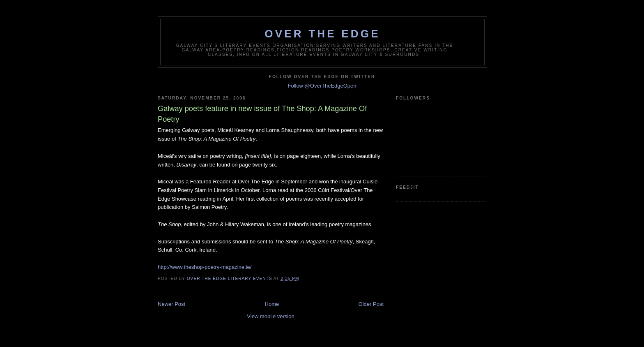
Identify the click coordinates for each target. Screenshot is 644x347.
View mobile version (270, 316)
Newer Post (171, 304)
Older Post (371, 304)
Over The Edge (322, 34)
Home (272, 304)
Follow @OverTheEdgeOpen (322, 86)
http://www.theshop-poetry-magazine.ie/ (205, 267)
